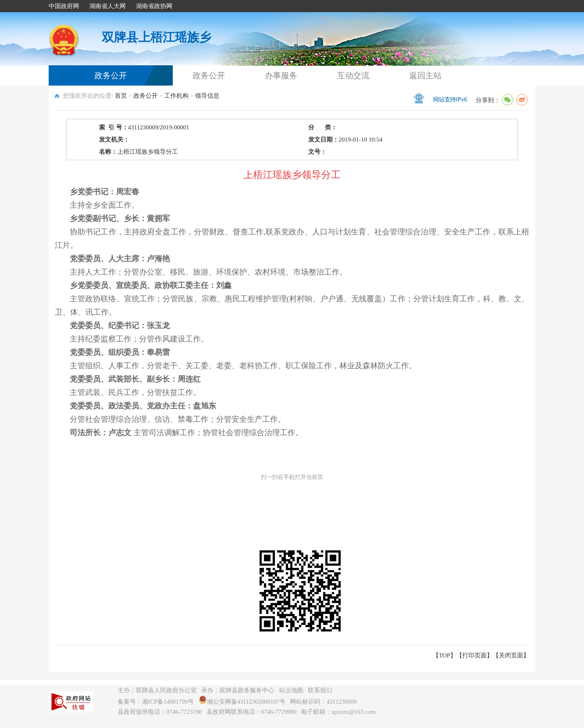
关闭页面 (511, 655)
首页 (121, 96)
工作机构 (176, 96)
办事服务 (281, 75)
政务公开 (111, 75)
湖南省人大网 (107, 6)
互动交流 (353, 75)
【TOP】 (444, 655)
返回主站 (425, 75)
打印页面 (474, 655)
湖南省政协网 (154, 6)
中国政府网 (64, 6)
